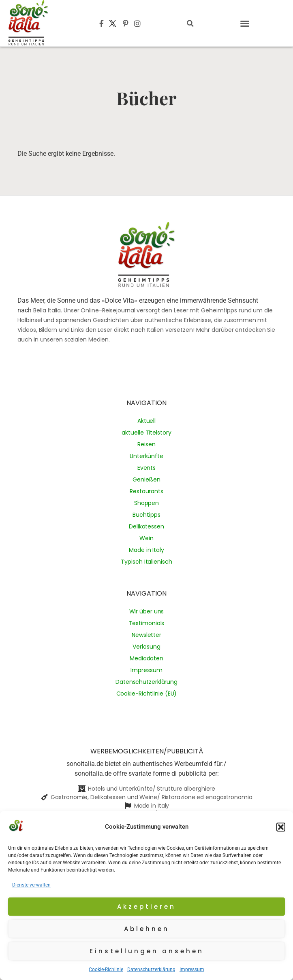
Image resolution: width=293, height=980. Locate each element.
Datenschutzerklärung (151, 969)
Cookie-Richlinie (106, 969)
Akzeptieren (146, 907)
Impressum (192, 969)
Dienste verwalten (31, 885)
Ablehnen (147, 929)
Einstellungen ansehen (147, 951)
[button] (281, 827)
